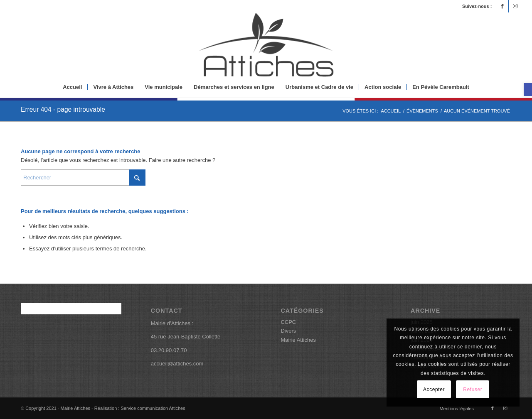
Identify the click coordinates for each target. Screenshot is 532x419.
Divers (288, 331)
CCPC (288, 322)
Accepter (434, 390)
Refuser (473, 390)
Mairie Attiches (298, 340)
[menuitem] (72, 87)
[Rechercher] (83, 178)
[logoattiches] (266, 45)
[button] (528, 89)
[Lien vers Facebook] (502, 6)
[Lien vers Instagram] (515, 6)
